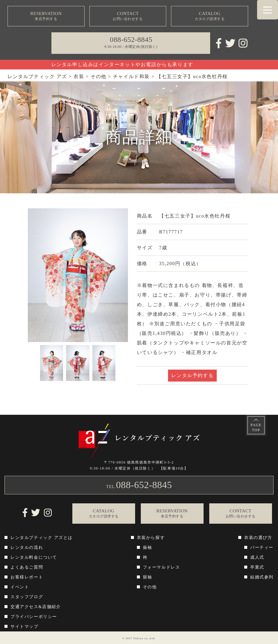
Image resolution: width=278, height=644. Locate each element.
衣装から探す (151, 538)
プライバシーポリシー (34, 617)
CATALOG (210, 16)
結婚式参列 (262, 577)
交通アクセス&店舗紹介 (36, 607)
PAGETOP (256, 427)
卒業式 (257, 567)
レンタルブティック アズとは (42, 538)
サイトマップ (25, 626)
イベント (20, 587)
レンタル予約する (192, 375)
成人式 (257, 557)
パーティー (262, 547)
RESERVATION (46, 16)
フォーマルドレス (162, 567)
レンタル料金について (34, 557)
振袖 (148, 547)
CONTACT (128, 16)
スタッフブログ (27, 597)
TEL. (139, 485)
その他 (150, 587)
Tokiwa (138, 638)
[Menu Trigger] (268, 10)
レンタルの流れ (27, 547)
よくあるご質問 (27, 567)
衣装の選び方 (258, 538)
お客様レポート (27, 577)
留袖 (148, 577)
